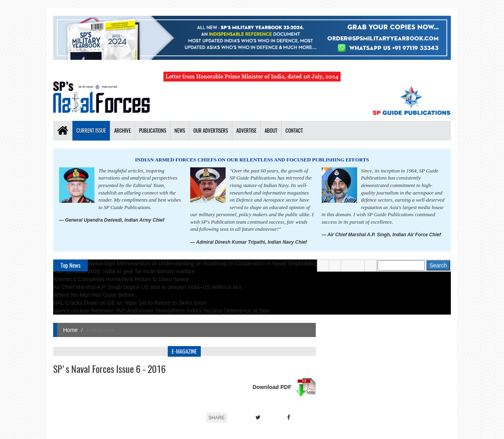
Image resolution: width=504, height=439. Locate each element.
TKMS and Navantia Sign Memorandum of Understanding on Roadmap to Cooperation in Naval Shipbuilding (185, 263)
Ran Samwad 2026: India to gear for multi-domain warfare (124, 271)
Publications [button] (153, 131)
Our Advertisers (211, 131)
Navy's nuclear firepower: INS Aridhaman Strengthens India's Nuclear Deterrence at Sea (161, 311)
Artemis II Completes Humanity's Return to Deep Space (121, 279)
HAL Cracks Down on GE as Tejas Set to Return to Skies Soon (130, 303)
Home (70, 330)
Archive (122, 131)
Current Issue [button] (91, 131)
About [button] (271, 131)
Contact (294, 131)
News (180, 131)
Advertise (246, 131)
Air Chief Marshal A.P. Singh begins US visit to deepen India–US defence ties (147, 287)
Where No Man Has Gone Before (94, 295)
